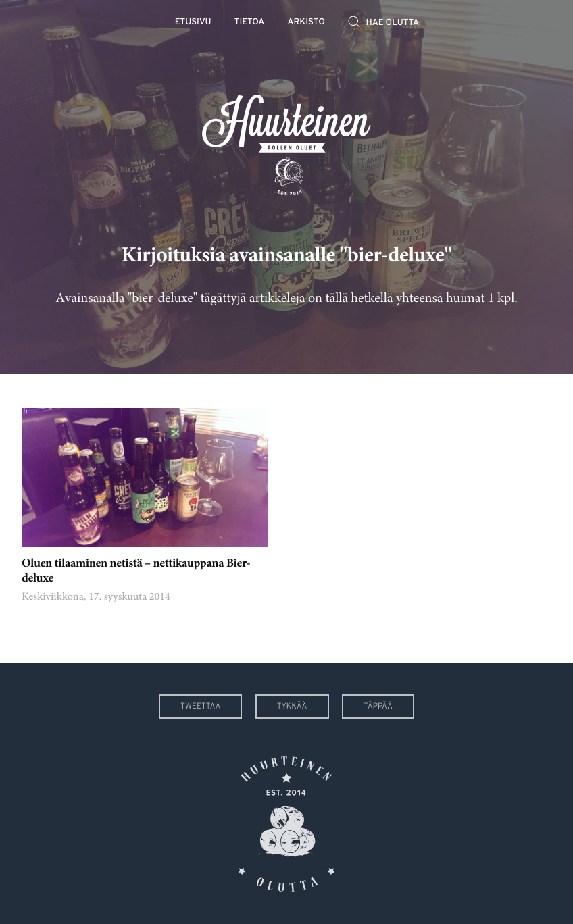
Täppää (378, 707)
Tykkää (292, 707)
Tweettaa (200, 707)
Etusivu (193, 23)
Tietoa (250, 23)
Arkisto (306, 23)
